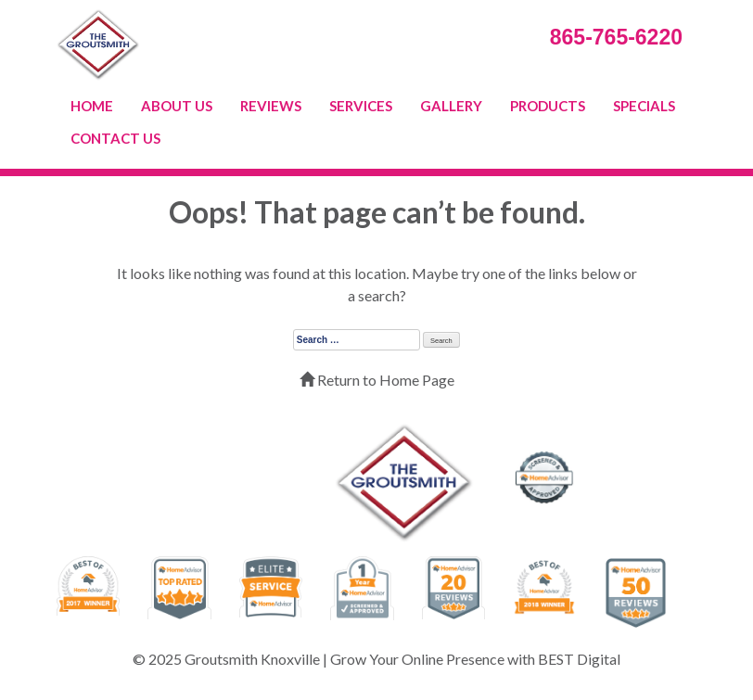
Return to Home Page (377, 380)
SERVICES (361, 106)
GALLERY (451, 106)
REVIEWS (271, 106)
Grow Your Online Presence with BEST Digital (475, 659)
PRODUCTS (548, 106)
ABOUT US (177, 106)
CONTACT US (115, 138)
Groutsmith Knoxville (252, 659)
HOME (92, 106)
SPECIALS (644, 106)
